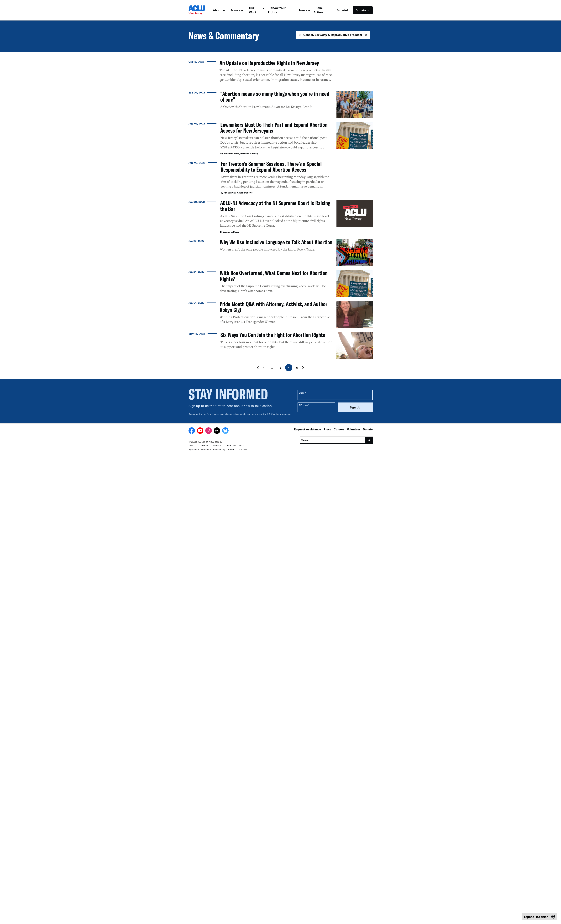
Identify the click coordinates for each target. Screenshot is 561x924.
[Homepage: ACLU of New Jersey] (199, 10)
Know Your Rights (277, 10)
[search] (369, 909)
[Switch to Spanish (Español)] (540, 917)
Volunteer (354, 898)
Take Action (318, 10)
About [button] (217, 10)
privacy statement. (283, 883)
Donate (368, 898)
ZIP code (304, 874)
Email (302, 861)
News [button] (303, 10)
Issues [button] (235, 10)
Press (327, 898)
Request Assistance (307, 898)
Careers (339, 898)
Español (342, 10)
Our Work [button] (253, 10)
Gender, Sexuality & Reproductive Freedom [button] (333, 35)
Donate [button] (361, 10)
